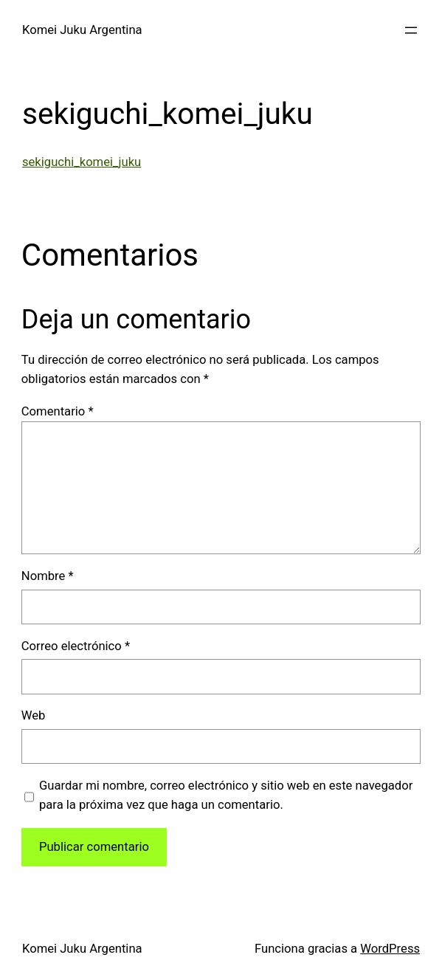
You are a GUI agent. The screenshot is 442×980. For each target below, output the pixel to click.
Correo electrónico (76, 646)
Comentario (58, 411)
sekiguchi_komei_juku (82, 162)
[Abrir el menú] (411, 30)
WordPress (390, 949)
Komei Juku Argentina (82, 30)
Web (34, 715)
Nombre (48, 576)
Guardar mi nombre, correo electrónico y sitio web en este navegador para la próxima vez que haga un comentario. (226, 796)
